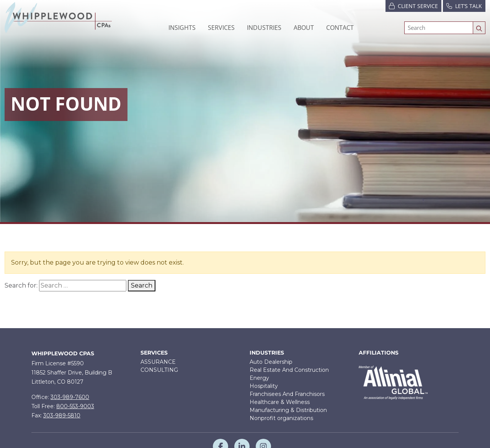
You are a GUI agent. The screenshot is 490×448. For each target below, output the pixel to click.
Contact (340, 28)
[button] (221, 28)
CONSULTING (159, 370)
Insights (182, 28)
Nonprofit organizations (281, 418)
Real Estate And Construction (289, 370)
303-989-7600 (70, 397)
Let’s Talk (464, 6)
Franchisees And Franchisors (287, 394)
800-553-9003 (75, 406)
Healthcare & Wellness (280, 402)
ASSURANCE (158, 362)
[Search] (439, 28)
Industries (267, 353)
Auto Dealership (271, 362)
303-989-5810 (62, 415)
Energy (259, 378)
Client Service (413, 6)
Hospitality (264, 386)
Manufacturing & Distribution (288, 410)
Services (154, 353)
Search (142, 285)
